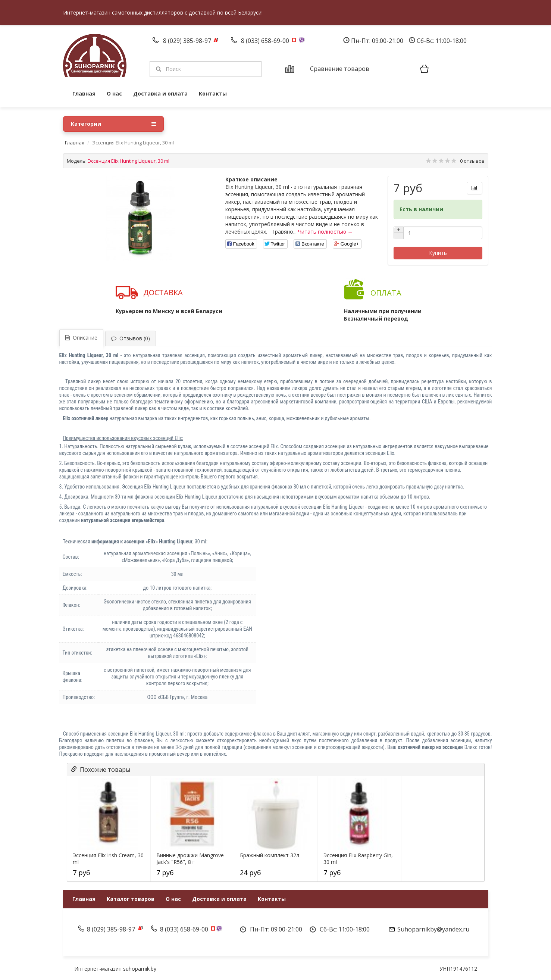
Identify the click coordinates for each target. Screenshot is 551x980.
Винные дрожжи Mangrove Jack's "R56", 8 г (190, 859)
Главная (84, 93)
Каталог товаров (131, 899)
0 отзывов (472, 161)
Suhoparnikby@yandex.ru (433, 929)
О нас (114, 93)
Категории (113, 124)
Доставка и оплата (160, 93)
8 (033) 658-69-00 (266, 41)
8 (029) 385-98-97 (188, 41)
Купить (438, 253)
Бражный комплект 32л (270, 855)
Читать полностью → (325, 232)
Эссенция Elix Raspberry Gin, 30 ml (358, 859)
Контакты (213, 93)
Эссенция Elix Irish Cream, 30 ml (108, 859)
